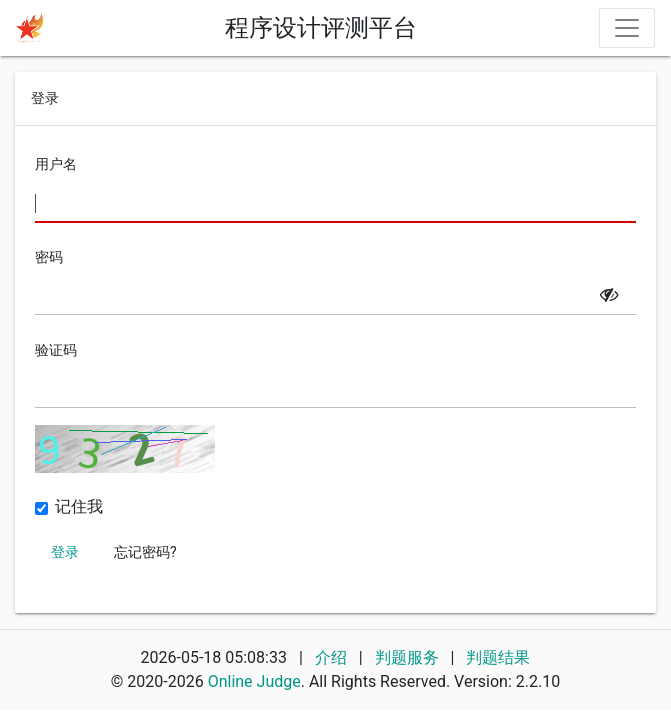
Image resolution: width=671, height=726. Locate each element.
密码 (49, 257)
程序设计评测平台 (321, 28)
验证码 (56, 350)
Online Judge (254, 681)
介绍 (331, 657)
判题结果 (498, 657)
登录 (65, 552)
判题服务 (409, 657)
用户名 (56, 164)
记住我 (79, 507)
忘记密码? (145, 552)
